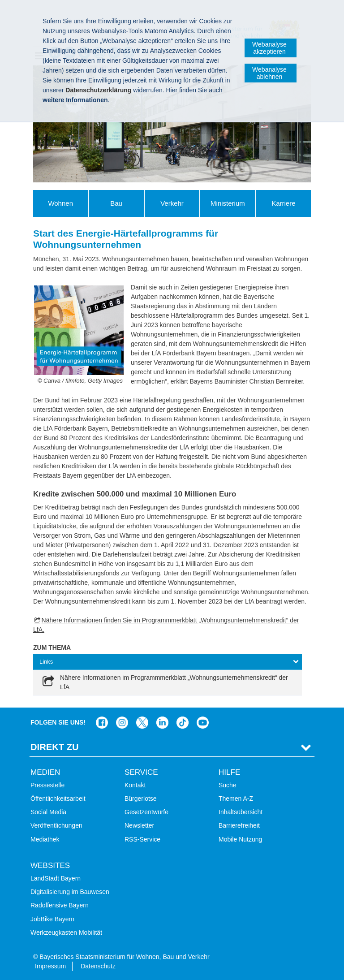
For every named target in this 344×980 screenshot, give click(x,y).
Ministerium (228, 203)
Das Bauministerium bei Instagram (122, 723)
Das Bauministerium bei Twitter (142, 723)
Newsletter (139, 825)
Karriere (283, 203)
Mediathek (45, 839)
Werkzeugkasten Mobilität (66, 933)
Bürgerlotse (141, 799)
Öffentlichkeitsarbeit (58, 799)
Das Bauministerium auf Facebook (102, 723)
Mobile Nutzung (240, 839)
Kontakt (135, 785)
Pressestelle (47, 785)
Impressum (50, 966)
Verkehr (172, 203)
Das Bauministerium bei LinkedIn (162, 723)
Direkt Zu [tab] (55, 747)
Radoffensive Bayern (60, 905)
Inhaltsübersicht (241, 812)
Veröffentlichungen (56, 825)
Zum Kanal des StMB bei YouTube (203, 723)
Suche (228, 785)
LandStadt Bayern (56, 878)
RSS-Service (142, 839)
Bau (116, 203)
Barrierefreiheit (239, 825)
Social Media (48, 812)
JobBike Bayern (52, 919)
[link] (168, 682)
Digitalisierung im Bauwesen (70, 892)
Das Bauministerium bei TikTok (183, 723)
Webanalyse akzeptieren (269, 48)
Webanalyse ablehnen (269, 73)
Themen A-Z (236, 799)
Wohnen (60, 203)
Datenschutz (98, 966)
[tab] (168, 662)
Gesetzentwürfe (146, 812)
